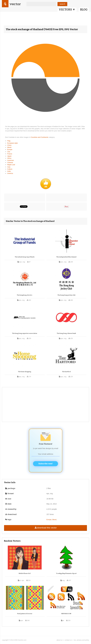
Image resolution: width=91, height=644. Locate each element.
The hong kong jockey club (66, 295)
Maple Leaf (11, 165)
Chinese (10, 162)
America (10, 173)
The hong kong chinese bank (66, 333)
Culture (10, 169)
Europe (10, 149)
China (9, 145)
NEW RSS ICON (66, 614)
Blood (54, 520)
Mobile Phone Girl (25, 573)
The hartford (66, 372)
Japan (9, 156)
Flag (9, 141)
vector (15, 4)
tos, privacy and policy (81, 640)
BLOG (84, 10)
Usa (9, 152)
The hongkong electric (25, 295)
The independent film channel (66, 257)
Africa (9, 158)
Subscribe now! (45, 464)
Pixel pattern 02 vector (25, 614)
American (11, 160)
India (9, 171)
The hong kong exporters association (25, 333)
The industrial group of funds (25, 257)
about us (60, 640)
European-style (12, 143)
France (10, 154)
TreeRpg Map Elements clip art (66, 573)
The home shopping (25, 372)
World (9, 147)
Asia (9, 167)
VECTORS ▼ (67, 10)
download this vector (45, 528)
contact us (68, 640)
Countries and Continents (40, 137)
